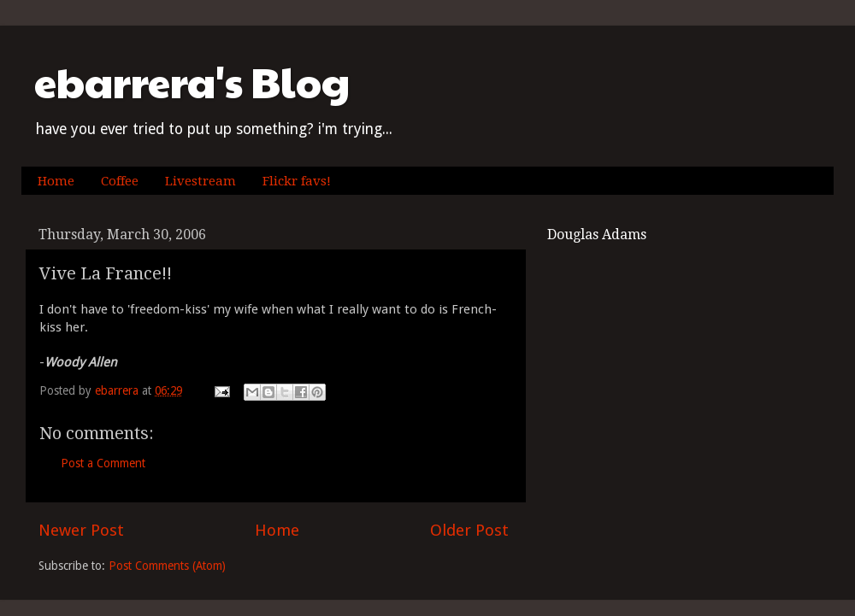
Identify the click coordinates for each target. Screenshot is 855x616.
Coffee (120, 181)
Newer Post (81, 530)
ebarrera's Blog (192, 82)
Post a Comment (103, 463)
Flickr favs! (297, 181)
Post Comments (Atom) (167, 566)
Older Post (469, 530)
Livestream (200, 181)
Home (56, 181)
